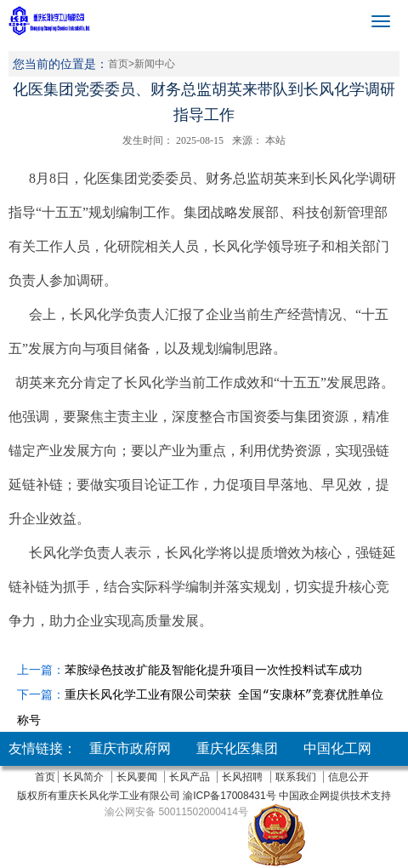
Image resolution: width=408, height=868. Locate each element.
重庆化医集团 (237, 748)
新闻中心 (155, 64)
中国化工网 (337, 748)
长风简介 (83, 777)
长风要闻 (137, 777)
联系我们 (296, 777)
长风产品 (190, 777)
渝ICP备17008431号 (228, 796)
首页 (118, 64)
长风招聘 (242, 777)
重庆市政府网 (130, 748)
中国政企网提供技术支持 (335, 796)
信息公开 (348, 777)
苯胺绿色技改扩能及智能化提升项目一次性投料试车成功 (213, 670)
